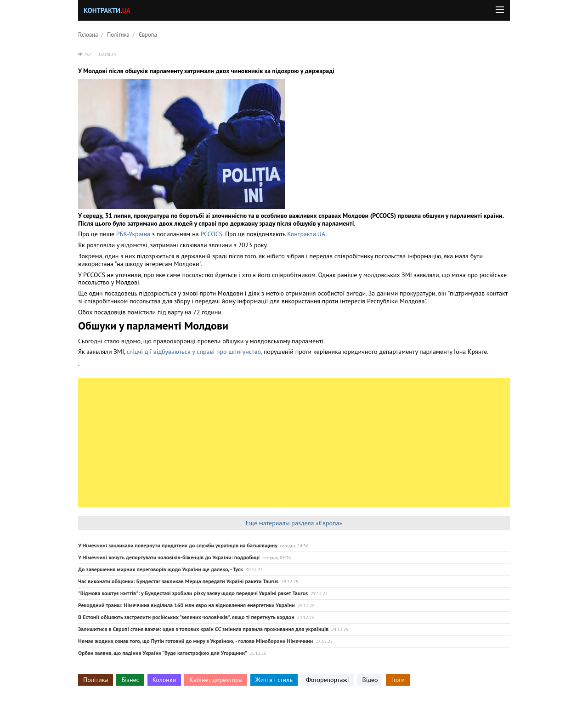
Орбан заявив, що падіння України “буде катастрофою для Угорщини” (162, 653)
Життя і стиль (274, 680)
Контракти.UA (306, 234)
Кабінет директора (215, 680)
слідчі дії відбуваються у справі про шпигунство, (194, 352)
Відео (370, 680)
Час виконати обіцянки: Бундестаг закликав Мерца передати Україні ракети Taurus (178, 581)
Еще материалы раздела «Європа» (294, 523)
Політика (118, 34)
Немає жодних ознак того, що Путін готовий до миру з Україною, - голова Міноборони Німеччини (195, 641)
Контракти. (107, 10)
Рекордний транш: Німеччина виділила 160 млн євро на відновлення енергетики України (187, 605)
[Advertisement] (294, 443)
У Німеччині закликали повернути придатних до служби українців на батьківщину (178, 545)
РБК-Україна (133, 234)
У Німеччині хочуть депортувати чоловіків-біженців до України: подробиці (169, 557)
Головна (88, 34)
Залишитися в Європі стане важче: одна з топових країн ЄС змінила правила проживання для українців (203, 629)
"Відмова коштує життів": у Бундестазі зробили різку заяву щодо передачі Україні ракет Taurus (193, 593)
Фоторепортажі (328, 680)
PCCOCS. (212, 234)
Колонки (164, 680)
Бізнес (130, 680)
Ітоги (398, 680)
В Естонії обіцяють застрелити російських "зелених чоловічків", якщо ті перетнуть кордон (186, 617)
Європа (148, 34)
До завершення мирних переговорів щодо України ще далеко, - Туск (161, 569)
